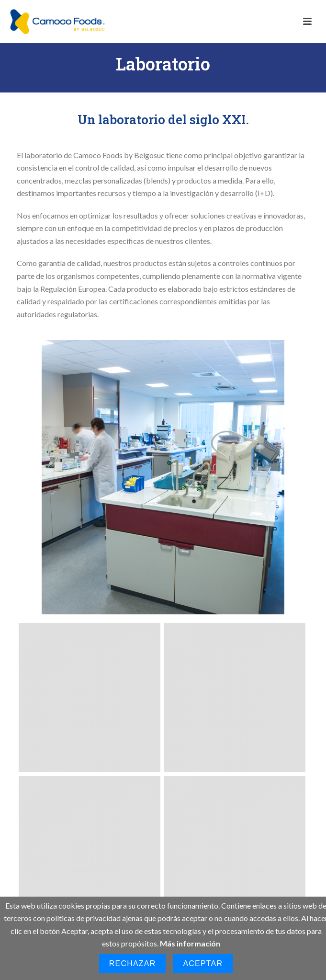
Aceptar (203, 963)
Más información (190, 943)
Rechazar (133, 963)
